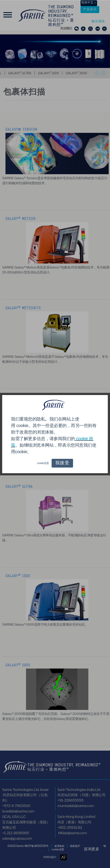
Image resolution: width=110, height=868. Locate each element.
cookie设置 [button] (43, 463)
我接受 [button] (62, 463)
